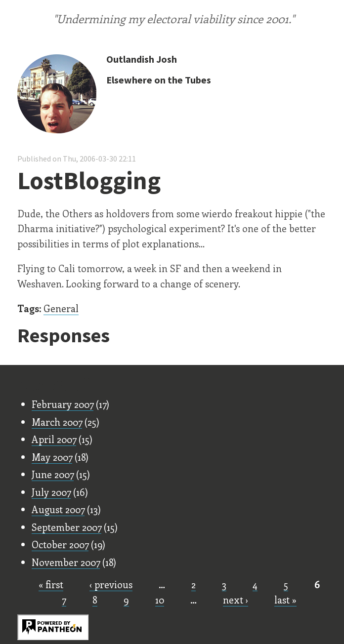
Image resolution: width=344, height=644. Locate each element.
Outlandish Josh (142, 59)
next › (236, 600)
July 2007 (51, 492)
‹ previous (111, 584)
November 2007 (66, 562)
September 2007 (66, 527)
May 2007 (52, 457)
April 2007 (54, 439)
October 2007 (60, 544)
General (61, 308)
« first (51, 584)
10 (160, 600)
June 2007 (53, 474)
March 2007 (57, 422)
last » (285, 600)
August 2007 (58, 509)
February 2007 (63, 404)
